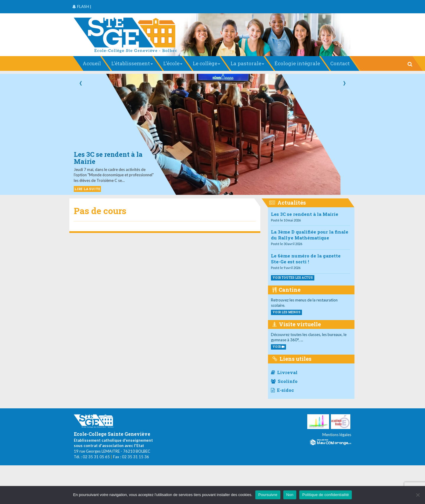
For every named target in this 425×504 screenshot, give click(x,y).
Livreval (284, 372)
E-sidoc (282, 390)
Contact (340, 63)
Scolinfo (284, 381)
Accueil (92, 63)
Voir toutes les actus (293, 278)
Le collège (206, 63)
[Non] (418, 495)
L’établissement (132, 63)
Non (290, 495)
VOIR (278, 347)
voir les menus (286, 312)
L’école (173, 63)
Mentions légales (337, 435)
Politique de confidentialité (326, 495)
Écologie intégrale (297, 63)
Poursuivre (268, 495)
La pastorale (247, 63)
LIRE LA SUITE (87, 189)
